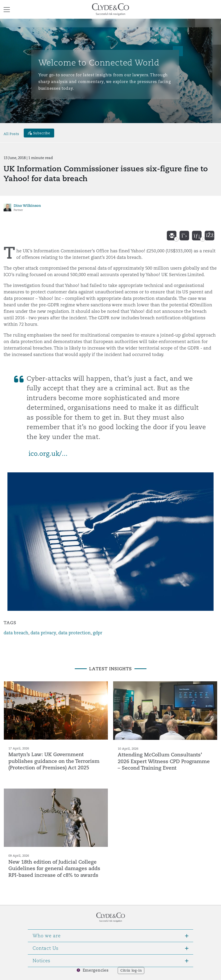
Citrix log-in (131, 970)
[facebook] (209, 236)
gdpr (98, 633)
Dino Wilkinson (27, 205)
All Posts (11, 134)
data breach (16, 633)
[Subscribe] (39, 133)
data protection (74, 633)
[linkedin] (197, 236)
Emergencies (96, 970)
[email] (172, 236)
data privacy (43, 633)
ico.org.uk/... (48, 454)
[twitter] (184, 236)
